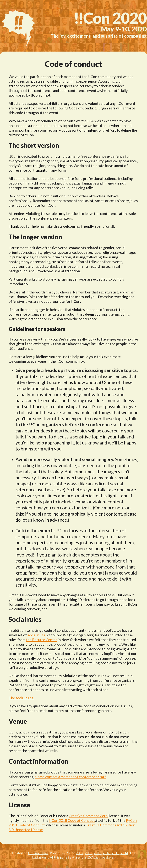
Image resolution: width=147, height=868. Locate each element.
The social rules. (21, 698)
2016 (106, 853)
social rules (36, 635)
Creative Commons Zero (88, 816)
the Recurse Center (42, 640)
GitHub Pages (38, 853)
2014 (124, 853)
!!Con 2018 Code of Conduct (72, 820)
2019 (80, 853)
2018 (89, 853)
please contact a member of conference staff (70, 777)
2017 (97, 853)
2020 (110, 18)
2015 (115, 853)
